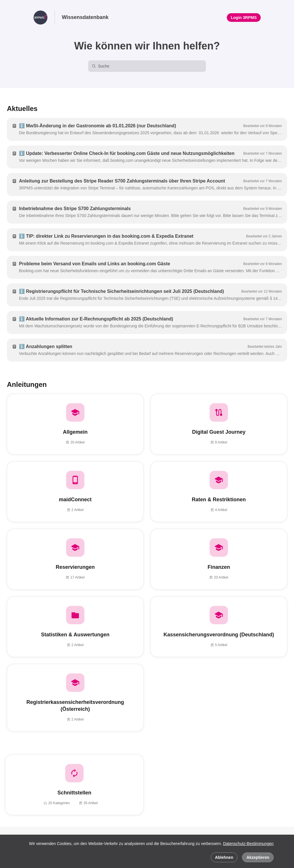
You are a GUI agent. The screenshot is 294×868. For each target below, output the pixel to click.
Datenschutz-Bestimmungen (248, 844)
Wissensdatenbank (85, 17)
